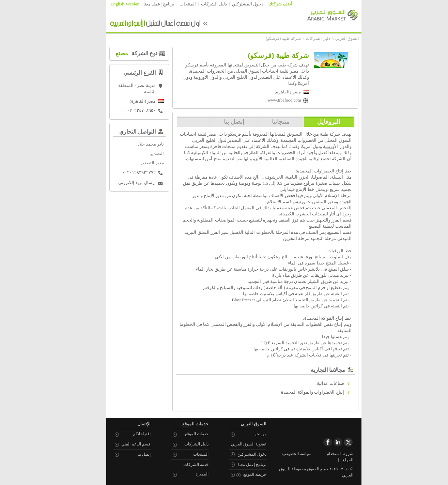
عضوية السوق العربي (239, 444)
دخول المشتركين (238, 4)
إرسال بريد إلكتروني (127, 183)
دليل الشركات (204, 4)
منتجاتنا (271, 122)
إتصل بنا (224, 122)
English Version (115, 4)
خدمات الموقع (187, 434)
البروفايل (319, 122)
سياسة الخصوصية (287, 454)
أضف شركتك (271, 4)
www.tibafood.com (275, 100)
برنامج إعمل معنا (149, 4)
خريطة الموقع (245, 474)
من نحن (250, 434)
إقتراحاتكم (132, 434)
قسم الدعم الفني (126, 444)
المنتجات (178, 4)
